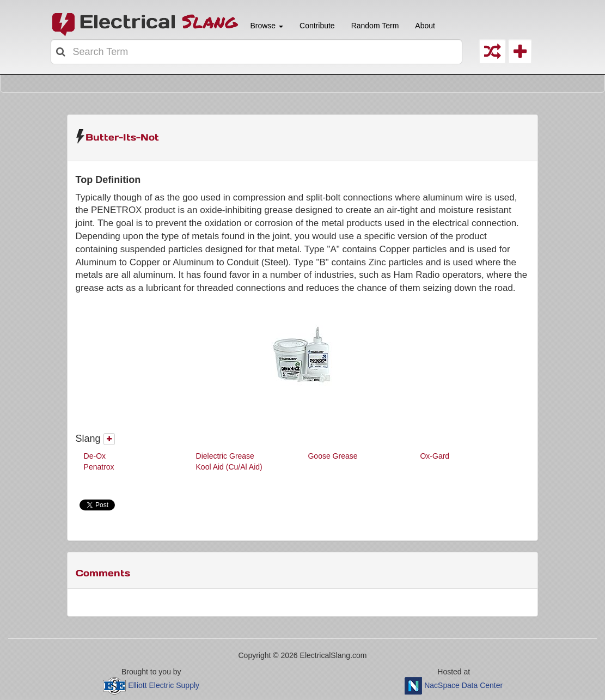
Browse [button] (266, 26)
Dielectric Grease (225, 456)
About (425, 26)
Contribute (317, 26)
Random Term (375, 26)
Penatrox (99, 467)
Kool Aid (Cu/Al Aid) (229, 467)
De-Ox (95, 456)
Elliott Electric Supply (164, 685)
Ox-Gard (435, 456)
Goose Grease (332, 456)
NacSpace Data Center (463, 685)
